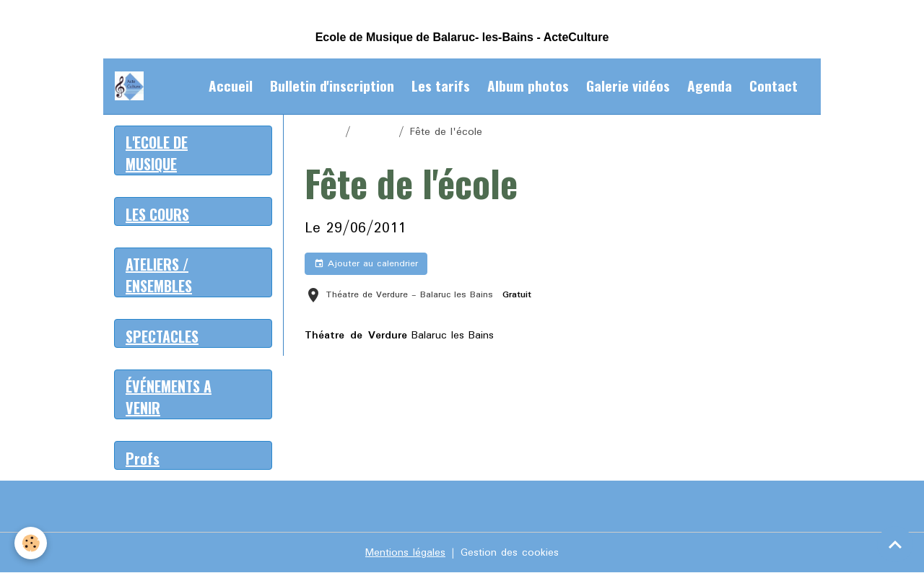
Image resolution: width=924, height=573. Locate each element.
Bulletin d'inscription (332, 86)
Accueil (231, 86)
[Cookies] (31, 543)
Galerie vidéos (628, 86)
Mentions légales (405, 553)
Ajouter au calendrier (366, 264)
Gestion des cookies (510, 553)
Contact (773, 86)
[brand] (132, 86)
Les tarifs (441, 86)
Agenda (710, 86)
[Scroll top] (895, 544)
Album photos (528, 86)
